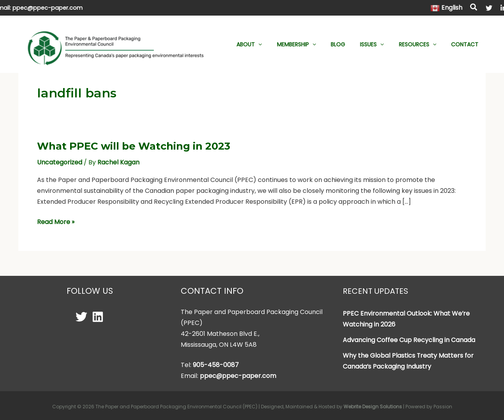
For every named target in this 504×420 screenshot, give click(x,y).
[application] (280, 44)
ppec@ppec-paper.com (48, 8)
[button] (474, 8)
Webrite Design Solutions (373, 406)
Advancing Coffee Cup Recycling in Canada (409, 340)
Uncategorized (60, 162)
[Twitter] (489, 8)
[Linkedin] (98, 316)
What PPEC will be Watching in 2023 (134, 146)
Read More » (56, 222)
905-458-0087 (216, 364)
